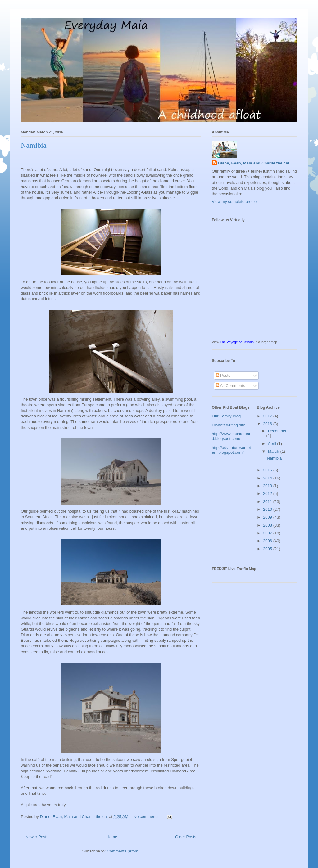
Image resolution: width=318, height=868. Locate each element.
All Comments (230, 386)
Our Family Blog (226, 416)
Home (112, 837)
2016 (268, 424)
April (273, 444)
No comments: (147, 817)
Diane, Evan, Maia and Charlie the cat (254, 163)
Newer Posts (37, 837)
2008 (268, 525)
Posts (223, 375)
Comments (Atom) (123, 851)
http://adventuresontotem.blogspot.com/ (231, 450)
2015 (268, 470)
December (277, 431)
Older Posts (186, 837)
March (274, 451)
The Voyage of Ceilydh (237, 342)
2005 (268, 549)
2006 (268, 541)
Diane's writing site (229, 425)
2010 (268, 509)
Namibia (34, 145)
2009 (268, 517)
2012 (268, 494)
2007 (268, 533)
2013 (268, 486)
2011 (268, 502)
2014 (268, 478)
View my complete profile (234, 202)
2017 (268, 416)
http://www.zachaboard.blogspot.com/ (231, 436)
